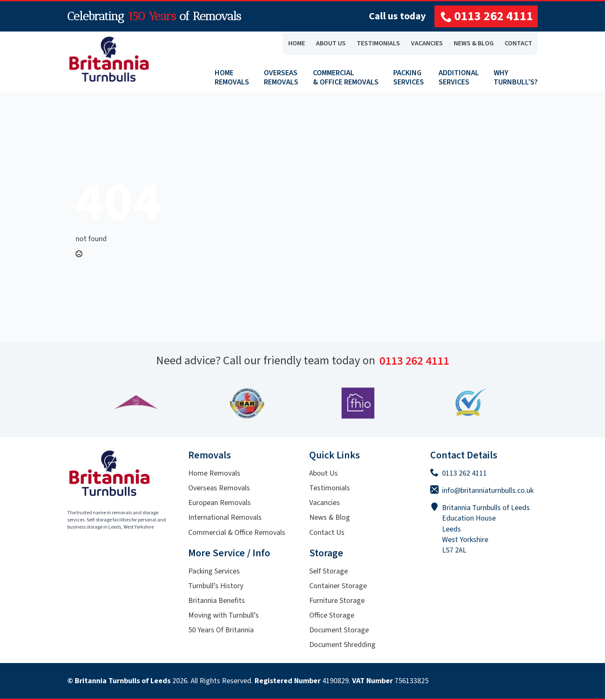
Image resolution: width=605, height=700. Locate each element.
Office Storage (332, 615)
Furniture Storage (337, 601)
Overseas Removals (219, 488)
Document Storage (339, 630)
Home (297, 43)
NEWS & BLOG (474, 43)
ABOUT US (331, 43)
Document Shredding (342, 645)
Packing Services (214, 571)
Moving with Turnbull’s (224, 615)
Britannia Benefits (217, 601)
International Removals (225, 517)
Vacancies (325, 503)
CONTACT (518, 43)
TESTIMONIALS (378, 43)
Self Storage (329, 571)
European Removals (220, 503)
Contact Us (327, 533)
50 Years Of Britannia (221, 630)
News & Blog (330, 517)
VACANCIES (427, 43)
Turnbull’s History (216, 586)
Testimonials (330, 488)
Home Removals (214, 473)
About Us (324, 473)
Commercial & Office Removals (237, 533)
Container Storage (338, 586)
